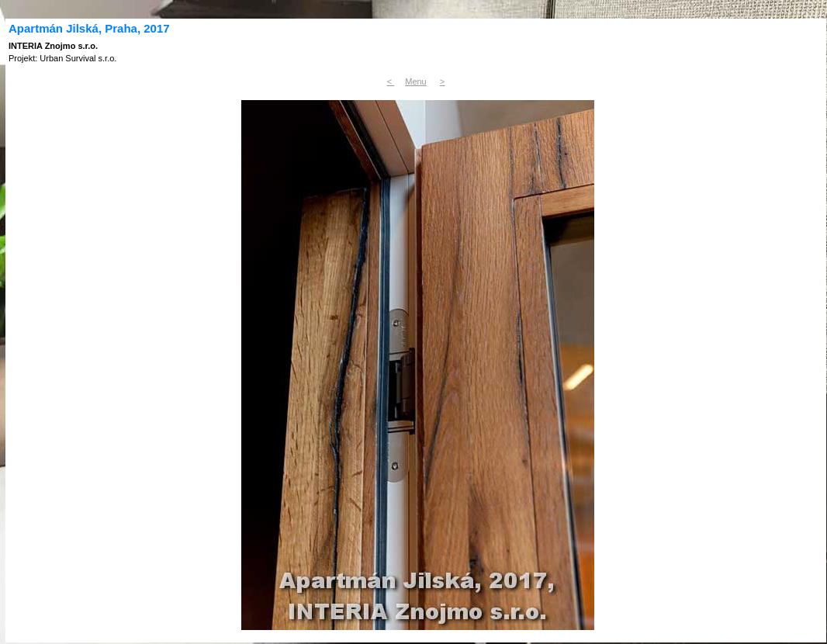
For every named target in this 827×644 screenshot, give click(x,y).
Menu (416, 81)
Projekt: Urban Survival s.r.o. (62, 58)
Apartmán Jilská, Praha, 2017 (89, 28)
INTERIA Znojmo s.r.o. (53, 46)
